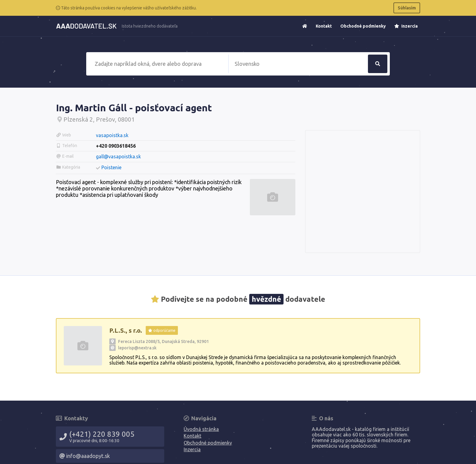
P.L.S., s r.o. (126, 330)
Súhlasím (407, 8)
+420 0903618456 (116, 146)
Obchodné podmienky (363, 26)
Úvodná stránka (201, 429)
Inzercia (406, 26)
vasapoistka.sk (112, 135)
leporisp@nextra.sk (137, 348)
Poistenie (111, 167)
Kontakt (324, 26)
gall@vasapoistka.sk (118, 156)
